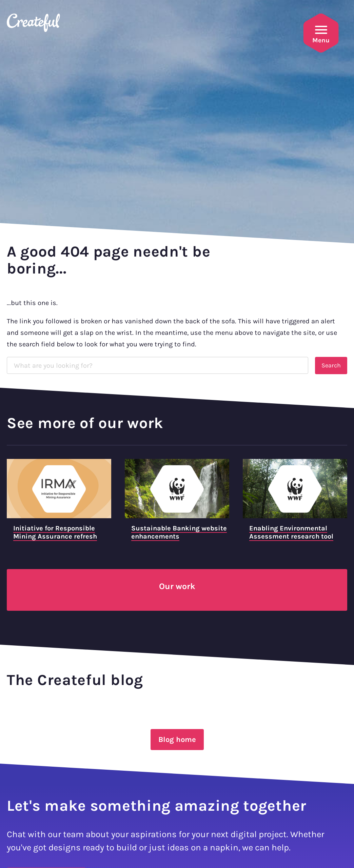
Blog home (177, 740)
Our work (177, 586)
